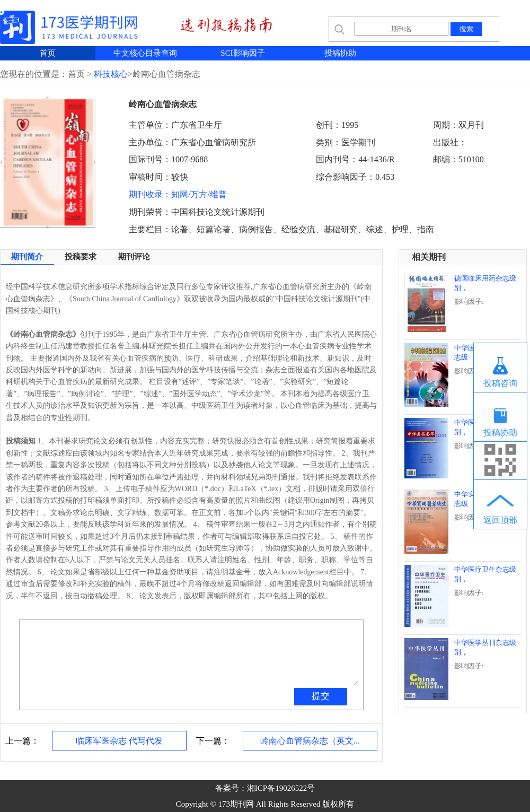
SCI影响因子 (242, 53)
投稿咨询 (500, 383)
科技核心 (111, 74)
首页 (48, 53)
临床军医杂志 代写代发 (119, 741)
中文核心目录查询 (145, 53)
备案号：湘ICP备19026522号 (265, 788)
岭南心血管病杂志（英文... (310, 741)
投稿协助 (340, 53)
